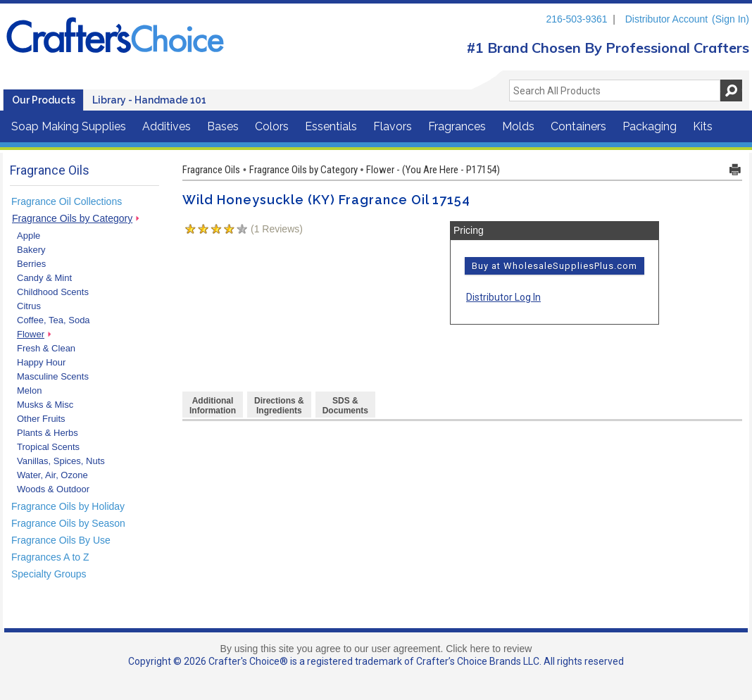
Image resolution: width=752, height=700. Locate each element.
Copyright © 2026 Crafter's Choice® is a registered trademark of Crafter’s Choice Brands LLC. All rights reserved (376, 661)
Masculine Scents (53, 376)
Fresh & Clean (46, 348)
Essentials (331, 126)
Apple (29, 236)
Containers (578, 126)
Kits (703, 126)
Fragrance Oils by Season (68, 523)
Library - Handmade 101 (149, 100)
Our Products (44, 100)
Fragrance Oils (211, 170)
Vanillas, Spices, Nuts (61, 461)
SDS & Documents (345, 406)
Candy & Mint (44, 278)
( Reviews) (277, 229)
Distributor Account (667, 19)
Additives (167, 126)
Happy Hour (41, 362)
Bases (223, 126)
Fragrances (457, 126)
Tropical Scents (48, 447)
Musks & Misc (45, 405)
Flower (31, 334)
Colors (272, 126)
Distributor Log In (503, 297)
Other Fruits (41, 419)
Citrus (29, 306)
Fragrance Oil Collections (67, 201)
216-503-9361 (576, 19)
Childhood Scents (53, 292)
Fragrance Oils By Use (61, 540)
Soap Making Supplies (69, 126)
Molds (518, 126)
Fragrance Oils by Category (72, 218)
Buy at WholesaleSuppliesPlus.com (554, 266)
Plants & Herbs (48, 433)
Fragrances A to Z (50, 557)
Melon (29, 390)
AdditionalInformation (213, 406)
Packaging (650, 126)
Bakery (31, 250)
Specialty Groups (49, 574)
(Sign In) (731, 19)
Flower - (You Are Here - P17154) (433, 170)
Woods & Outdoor (53, 489)
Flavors (393, 126)
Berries (31, 264)
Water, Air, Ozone (52, 475)
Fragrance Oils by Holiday (68, 506)
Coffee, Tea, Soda (54, 320)
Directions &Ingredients (279, 406)
